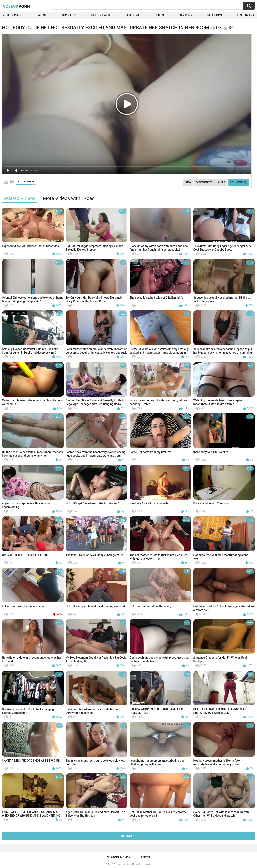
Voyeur (16, 6)
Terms (145, 857)
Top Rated (69, 15)
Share (221, 182)
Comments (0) (239, 182)
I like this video (6, 182)
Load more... (129, 836)
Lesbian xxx (246, 15)
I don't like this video (12, 182)
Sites (160, 15)
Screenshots (204, 182)
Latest (42, 15)
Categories (133, 15)
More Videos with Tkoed (69, 198)
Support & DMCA (119, 857)
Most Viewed (101, 15)
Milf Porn (215, 15)
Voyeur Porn (12, 15)
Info (188, 182)
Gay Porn (186, 15)
